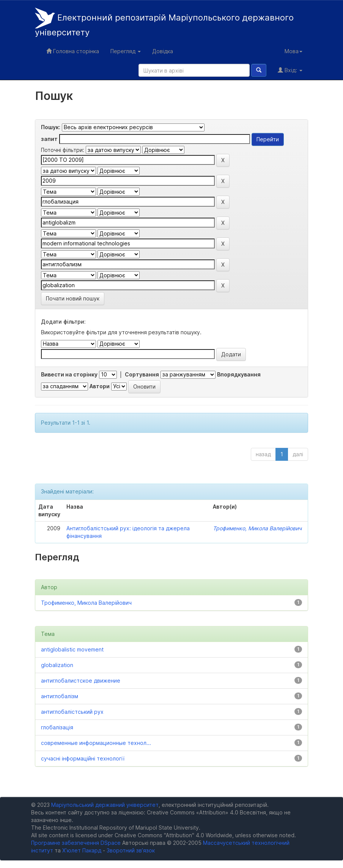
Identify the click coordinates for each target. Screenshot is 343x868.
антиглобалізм (60, 696)
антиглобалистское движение (81, 681)
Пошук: (51, 127)
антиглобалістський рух (72, 712)
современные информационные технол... (96, 743)
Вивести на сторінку (69, 374)
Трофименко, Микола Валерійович (257, 528)
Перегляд (126, 51)
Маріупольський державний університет (105, 805)
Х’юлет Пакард (82, 850)
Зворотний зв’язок (131, 850)
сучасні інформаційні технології (83, 758)
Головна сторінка (73, 51)
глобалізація (57, 727)
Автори (100, 386)
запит (49, 139)
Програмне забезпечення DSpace (76, 843)
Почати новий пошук (73, 298)
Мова (293, 51)
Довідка (163, 51)
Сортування (142, 374)
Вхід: (290, 70)
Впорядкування (239, 374)
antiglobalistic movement (72, 649)
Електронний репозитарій (164, 22)
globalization (57, 665)
